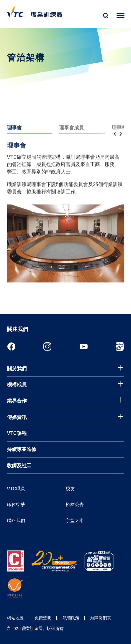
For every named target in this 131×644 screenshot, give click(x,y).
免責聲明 (43, 618)
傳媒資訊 (17, 417)
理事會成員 (72, 136)
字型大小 (75, 521)
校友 (70, 489)
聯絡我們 (16, 521)
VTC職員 (16, 489)
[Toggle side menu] (121, 16)
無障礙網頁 (101, 618)
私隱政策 (71, 618)
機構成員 (17, 385)
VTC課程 (17, 433)
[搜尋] (106, 16)
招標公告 (75, 504)
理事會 (14, 136)
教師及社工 (19, 465)
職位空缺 (16, 504)
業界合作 (17, 401)
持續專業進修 (22, 449)
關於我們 (17, 368)
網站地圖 (15, 618)
